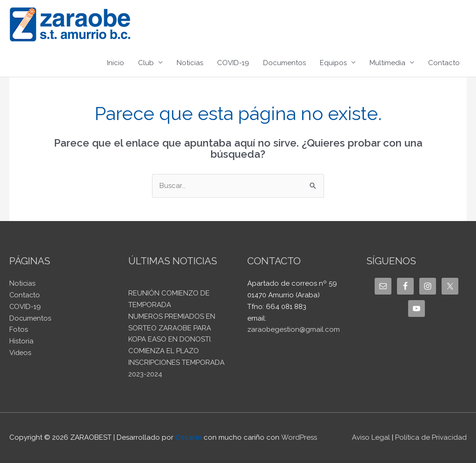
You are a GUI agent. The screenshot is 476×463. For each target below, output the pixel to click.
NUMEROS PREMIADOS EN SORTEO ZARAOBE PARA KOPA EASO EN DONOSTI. (172, 328)
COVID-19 (233, 63)
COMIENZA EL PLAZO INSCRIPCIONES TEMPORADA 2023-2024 (176, 362)
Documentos (284, 63)
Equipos (333, 63)
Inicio (116, 63)
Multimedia (387, 63)
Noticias (190, 63)
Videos (21, 353)
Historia (21, 341)
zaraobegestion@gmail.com (294, 329)
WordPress (299, 437)
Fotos (19, 329)
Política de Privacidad (431, 437)
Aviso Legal (371, 437)
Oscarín (188, 437)
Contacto (444, 63)
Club (146, 63)
